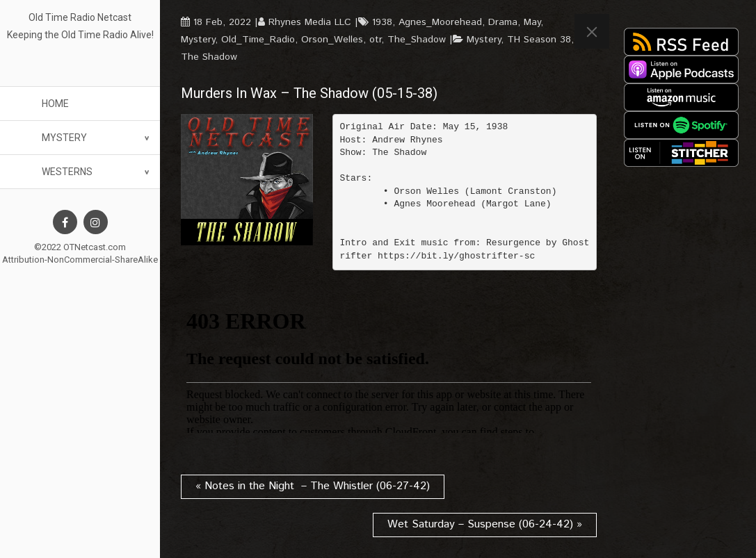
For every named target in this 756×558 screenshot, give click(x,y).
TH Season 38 (539, 40)
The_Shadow (417, 40)
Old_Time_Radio (258, 40)
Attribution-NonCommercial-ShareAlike (80, 260)
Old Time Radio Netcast (80, 17)
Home (55, 104)
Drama (503, 22)
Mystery (64, 138)
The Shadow (209, 57)
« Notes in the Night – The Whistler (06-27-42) (313, 486)
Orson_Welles (332, 40)
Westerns (67, 172)
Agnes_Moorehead (440, 22)
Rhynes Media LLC (310, 22)
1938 (382, 22)
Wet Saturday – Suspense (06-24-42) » (485, 524)
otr (375, 40)
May (532, 22)
